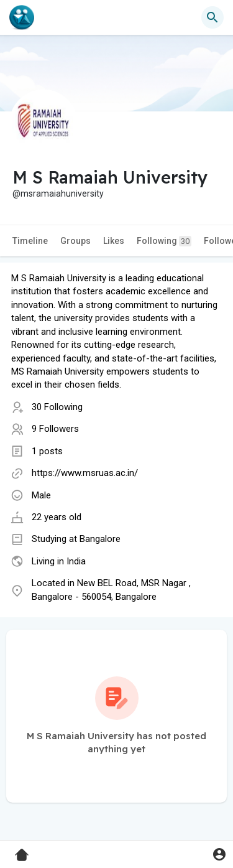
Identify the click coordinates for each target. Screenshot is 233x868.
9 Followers (55, 429)
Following (164, 241)
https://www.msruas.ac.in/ (85, 473)
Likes (114, 241)
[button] (212, 17)
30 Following (57, 407)
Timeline (30, 241)
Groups (75, 241)
